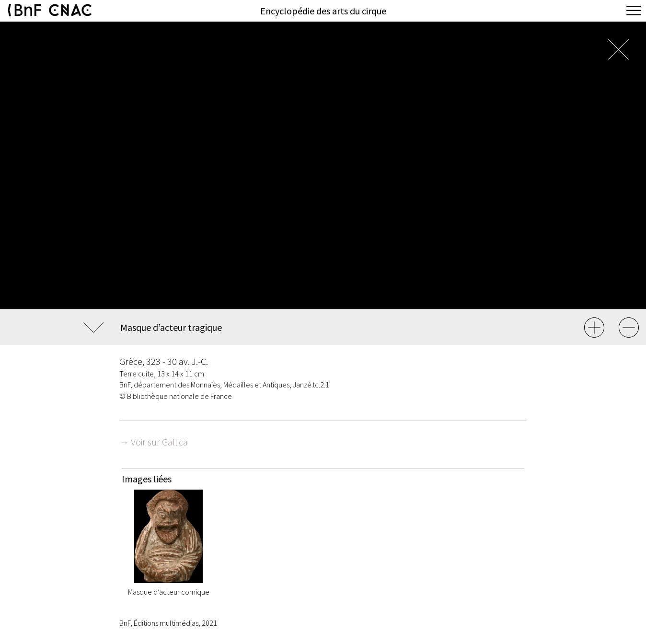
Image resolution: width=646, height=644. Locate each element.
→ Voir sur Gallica (154, 442)
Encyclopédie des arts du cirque (323, 11)
